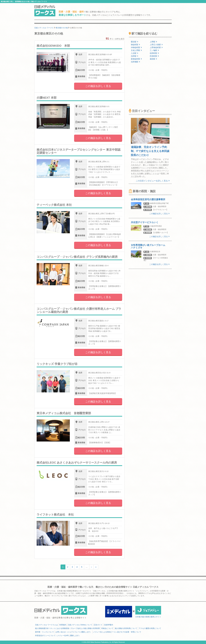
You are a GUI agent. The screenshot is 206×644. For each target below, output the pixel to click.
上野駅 (153, 42)
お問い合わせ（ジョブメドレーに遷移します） (74, 632)
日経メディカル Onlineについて (80, 625)
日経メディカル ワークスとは (46, 625)
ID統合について (107, 628)
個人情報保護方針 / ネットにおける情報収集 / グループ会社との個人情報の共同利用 (67, 628)
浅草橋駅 (135, 62)
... (87, 567)
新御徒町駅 (136, 59)
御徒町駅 (135, 45)
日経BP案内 (108, 625)
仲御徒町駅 (136, 47)
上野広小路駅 (156, 45)
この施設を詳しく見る (98, 86)
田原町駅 (154, 56)
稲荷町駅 (154, 53)
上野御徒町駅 (156, 47)
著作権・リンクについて (44, 632)
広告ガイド (98, 625)
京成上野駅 (136, 50)
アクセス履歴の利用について (150, 628)
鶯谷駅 (135, 42)
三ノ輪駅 (154, 50)
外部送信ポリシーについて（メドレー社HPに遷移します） (58, 636)
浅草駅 (135, 56)
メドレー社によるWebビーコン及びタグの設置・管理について (117, 632)
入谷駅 (135, 53)
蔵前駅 (153, 59)
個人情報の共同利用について (126, 628)
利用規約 (63, 625)
